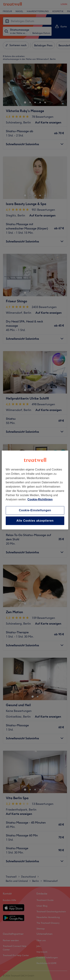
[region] (35, 490)
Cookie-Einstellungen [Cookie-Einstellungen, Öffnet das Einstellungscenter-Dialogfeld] (35, 510)
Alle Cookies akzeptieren (35, 521)
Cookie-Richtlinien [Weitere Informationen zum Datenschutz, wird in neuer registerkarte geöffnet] (40, 499)
